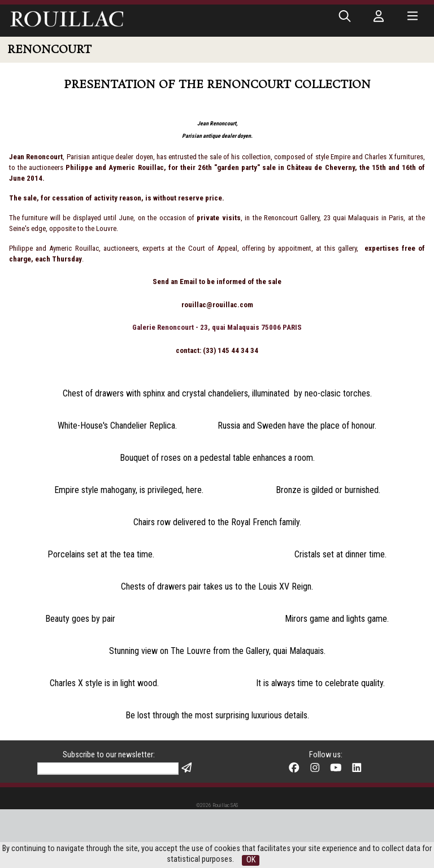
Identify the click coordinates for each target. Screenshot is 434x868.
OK (251, 860)
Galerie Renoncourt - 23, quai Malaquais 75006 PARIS (217, 327)
